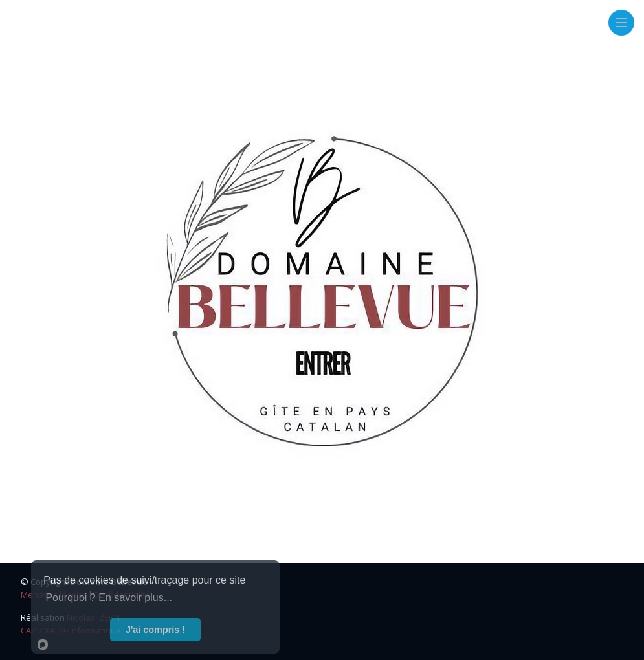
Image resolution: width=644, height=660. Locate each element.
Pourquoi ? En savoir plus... (109, 598)
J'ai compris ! (155, 630)
